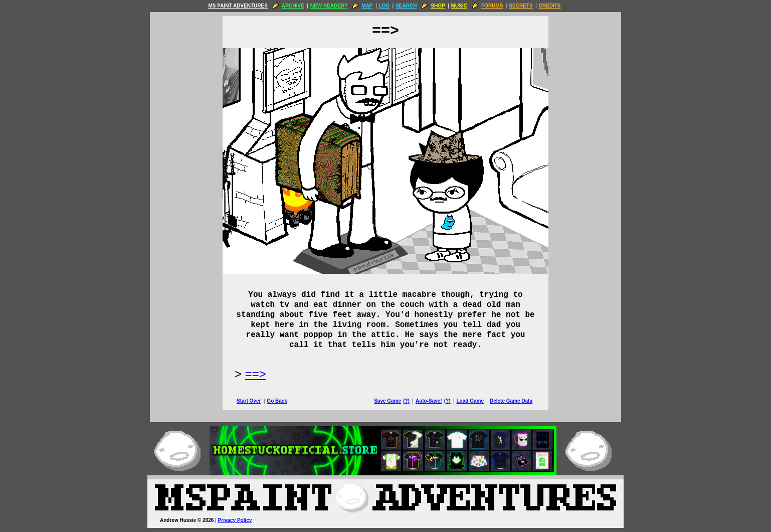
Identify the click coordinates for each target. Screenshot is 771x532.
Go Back (277, 401)
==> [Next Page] (256, 374)
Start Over (249, 401)
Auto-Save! (429, 401)
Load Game (470, 401)
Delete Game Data (511, 401)
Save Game (388, 401)
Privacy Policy (235, 520)
